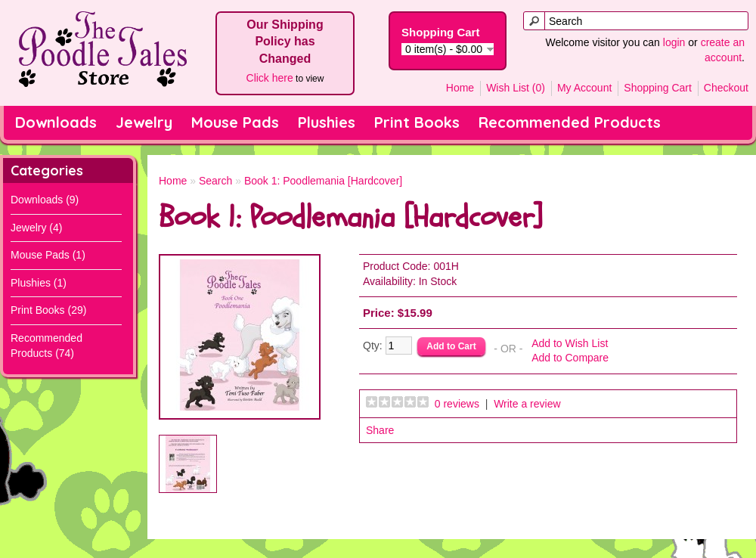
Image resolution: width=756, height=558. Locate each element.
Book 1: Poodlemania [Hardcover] (323, 181)
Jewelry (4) (36, 228)
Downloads (56, 122)
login (674, 42)
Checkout (726, 88)
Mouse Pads (235, 122)
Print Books (417, 122)
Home (460, 88)
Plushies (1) (39, 283)
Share (380, 430)
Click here (270, 78)
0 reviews (457, 404)
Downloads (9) (45, 200)
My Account (584, 88)
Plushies (327, 122)
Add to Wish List (570, 343)
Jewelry (144, 122)
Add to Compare (570, 358)
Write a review (527, 404)
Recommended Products (570, 122)
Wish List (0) (516, 88)
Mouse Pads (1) (48, 255)
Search (215, 181)
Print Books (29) (48, 310)
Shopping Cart (658, 88)
